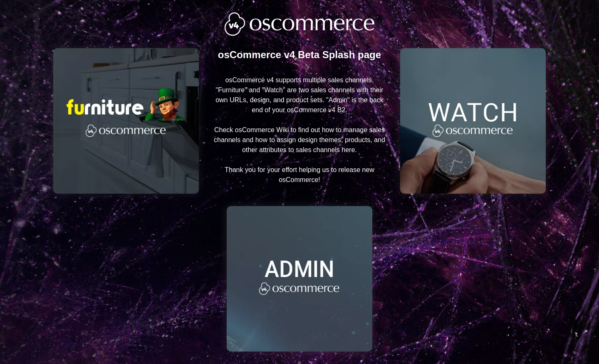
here (348, 150)
